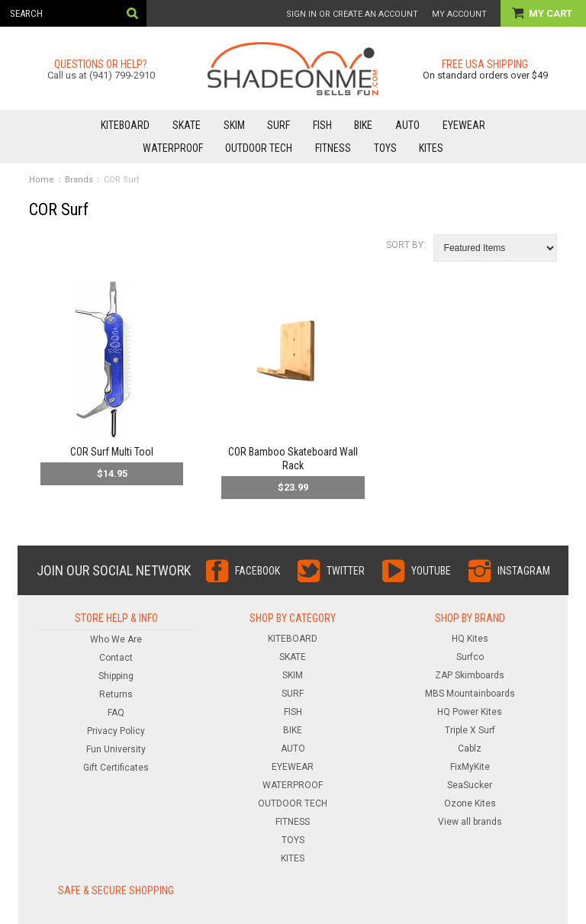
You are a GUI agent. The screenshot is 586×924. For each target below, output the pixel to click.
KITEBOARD (125, 125)
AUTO (407, 125)
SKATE (187, 125)
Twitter (346, 571)
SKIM (234, 125)
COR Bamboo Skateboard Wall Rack (293, 459)
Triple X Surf (470, 730)
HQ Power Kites (470, 712)
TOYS (385, 148)
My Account (459, 14)
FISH (322, 125)
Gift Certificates (116, 768)
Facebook (258, 571)
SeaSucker (470, 785)
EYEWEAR (464, 125)
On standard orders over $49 (485, 75)
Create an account (375, 14)
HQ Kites (470, 639)
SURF (279, 125)
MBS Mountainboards (470, 694)
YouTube (431, 571)
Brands (79, 180)
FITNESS (333, 148)
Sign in (301, 14)
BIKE (363, 125)
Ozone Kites (470, 803)
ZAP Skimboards (470, 675)
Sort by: (406, 245)
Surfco (470, 657)
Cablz (470, 749)
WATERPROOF (173, 148)
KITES (431, 148)
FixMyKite (470, 767)
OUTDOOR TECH (259, 148)
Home (42, 180)
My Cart (552, 13)
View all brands (470, 822)
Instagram (524, 571)
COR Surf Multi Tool (112, 452)
